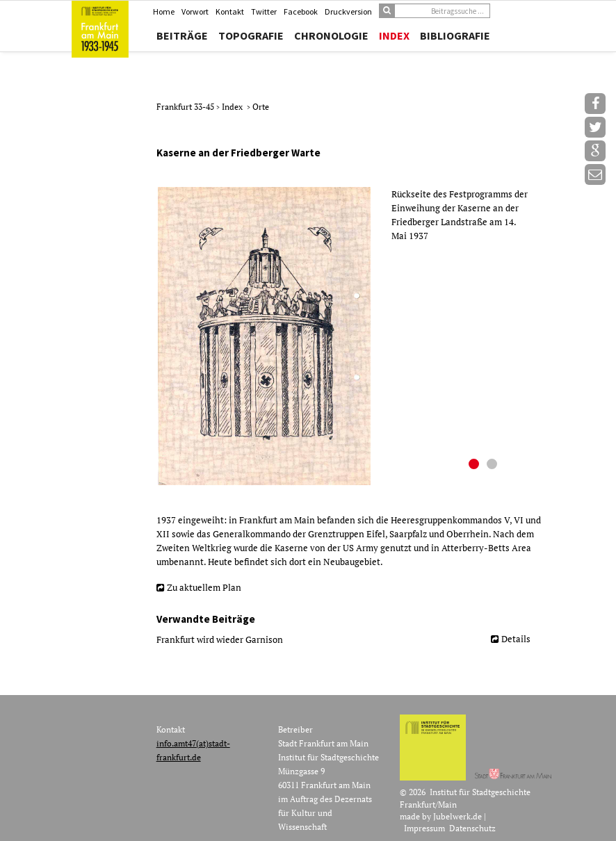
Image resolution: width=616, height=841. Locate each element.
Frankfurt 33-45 (186, 107)
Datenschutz (472, 828)
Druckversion (348, 11)
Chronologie (331, 35)
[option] (349, 336)
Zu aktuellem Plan (204, 587)
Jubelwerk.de (457, 816)
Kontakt (230, 11)
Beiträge (182, 35)
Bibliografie (455, 35)
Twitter (264, 11)
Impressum (424, 828)
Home (164, 11)
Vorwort (195, 11)
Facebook (301, 11)
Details (516, 639)
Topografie (251, 35)
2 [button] (494, 466)
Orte (261, 107)
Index (394, 35)
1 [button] (476, 466)
